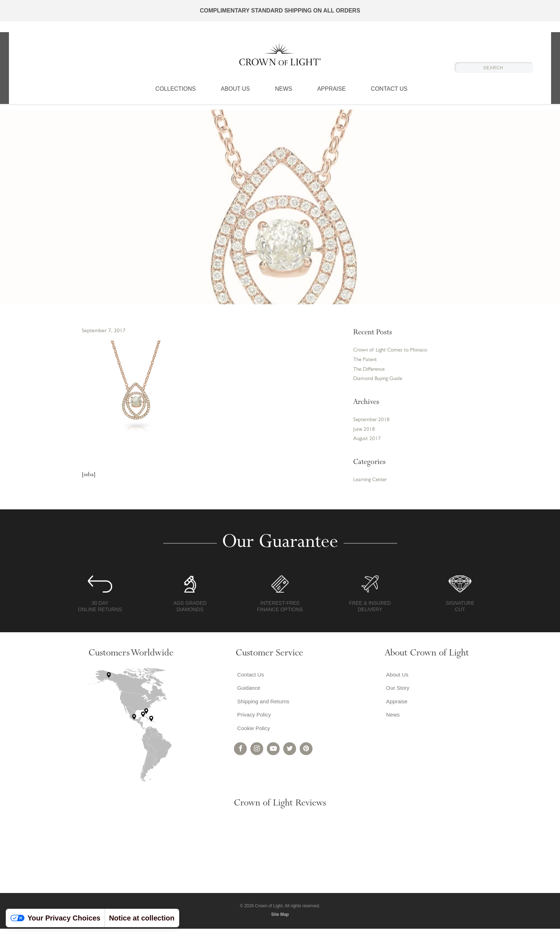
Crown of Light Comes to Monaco (393, 351)
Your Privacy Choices (55, 918)
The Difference (371, 371)
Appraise (331, 95)
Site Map (280, 918)
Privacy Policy (254, 722)
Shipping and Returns (263, 707)
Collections (176, 95)
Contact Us (389, 95)
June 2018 (365, 433)
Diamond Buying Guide (380, 381)
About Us (235, 95)
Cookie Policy (253, 736)
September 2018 (372, 423)
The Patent (366, 361)
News (284, 95)
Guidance (248, 693)
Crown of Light (280, 57)
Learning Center (372, 484)
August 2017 (368, 443)
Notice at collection (142, 918)
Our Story (397, 693)
